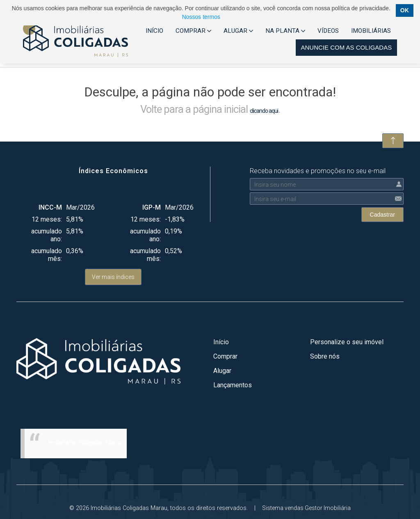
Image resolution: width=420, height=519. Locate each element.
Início (221, 342)
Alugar (222, 371)
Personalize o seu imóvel (347, 342)
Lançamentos (233, 385)
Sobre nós (325, 356)
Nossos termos (201, 17)
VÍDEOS (328, 31)
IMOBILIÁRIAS (371, 31)
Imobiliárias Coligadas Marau (86, 443)
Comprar (225, 356)
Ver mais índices (113, 277)
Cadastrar (382, 215)
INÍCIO (154, 31)
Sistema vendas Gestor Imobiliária (306, 508)
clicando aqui (264, 111)
